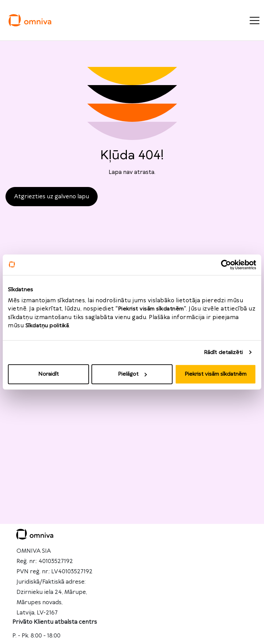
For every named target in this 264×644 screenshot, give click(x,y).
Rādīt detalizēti (223, 352)
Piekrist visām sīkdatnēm (216, 374)
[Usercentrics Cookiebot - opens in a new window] (226, 265)
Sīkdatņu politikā (47, 326)
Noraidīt (48, 374)
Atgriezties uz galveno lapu (52, 197)
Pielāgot (132, 374)
